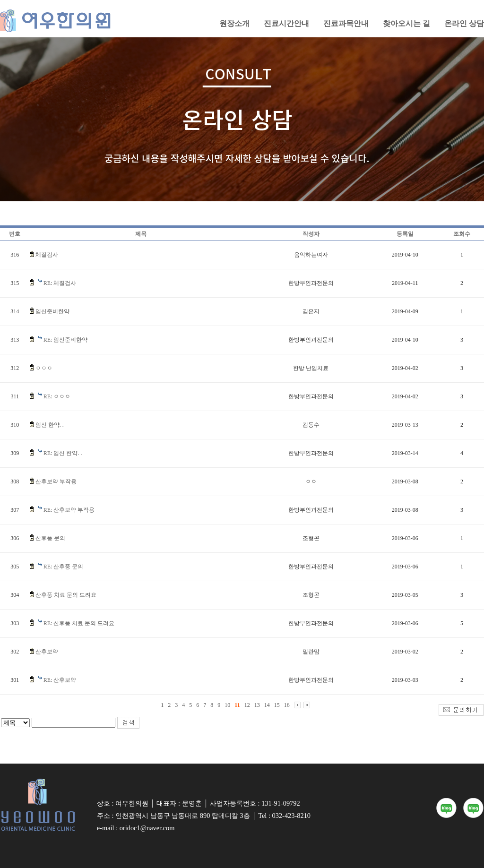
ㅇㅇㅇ (44, 368)
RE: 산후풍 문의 (64, 567)
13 (257, 705)
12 (247, 705)
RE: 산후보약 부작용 (69, 510)
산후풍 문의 (50, 538)
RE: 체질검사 (60, 283)
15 (277, 705)
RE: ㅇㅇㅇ (57, 396)
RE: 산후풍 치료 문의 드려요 (79, 623)
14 (267, 705)
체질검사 (47, 255)
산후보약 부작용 (56, 481)
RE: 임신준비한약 (66, 340)
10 (227, 705)
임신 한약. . (50, 425)
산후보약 (47, 652)
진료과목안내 (346, 23)
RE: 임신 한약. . (63, 453)
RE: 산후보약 (60, 680)
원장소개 (234, 23)
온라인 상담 (464, 23)
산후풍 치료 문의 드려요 (66, 595)
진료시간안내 (286, 23)
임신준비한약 (52, 311)
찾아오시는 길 (406, 23)
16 (287, 705)
